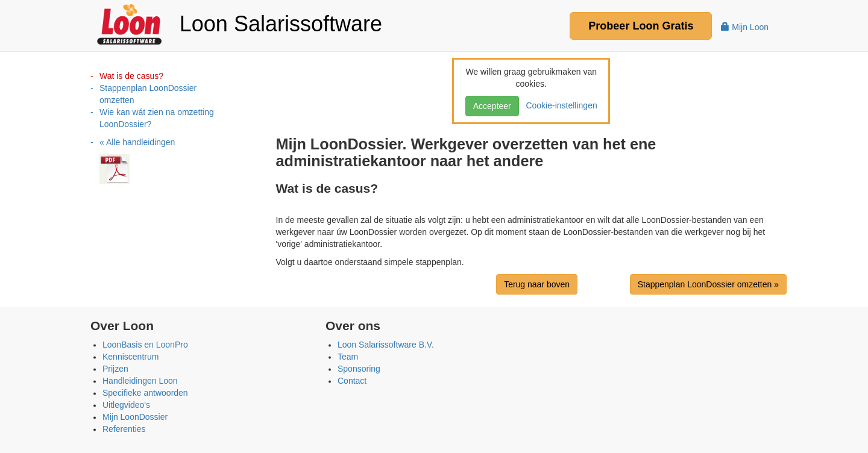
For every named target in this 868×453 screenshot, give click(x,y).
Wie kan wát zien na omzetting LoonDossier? (157, 118)
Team (348, 357)
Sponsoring (359, 369)
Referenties (124, 429)
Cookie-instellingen (559, 105)
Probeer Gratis (641, 26)
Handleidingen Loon (140, 381)
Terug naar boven (537, 284)
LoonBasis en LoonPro (145, 345)
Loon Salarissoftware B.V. (386, 345)
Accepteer (492, 106)
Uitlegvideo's (126, 405)
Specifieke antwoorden (145, 393)
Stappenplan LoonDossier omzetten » (708, 284)
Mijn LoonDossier (135, 417)
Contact (352, 381)
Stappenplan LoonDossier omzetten (148, 94)
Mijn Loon (745, 27)
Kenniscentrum (131, 357)
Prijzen (115, 369)
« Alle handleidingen (137, 142)
